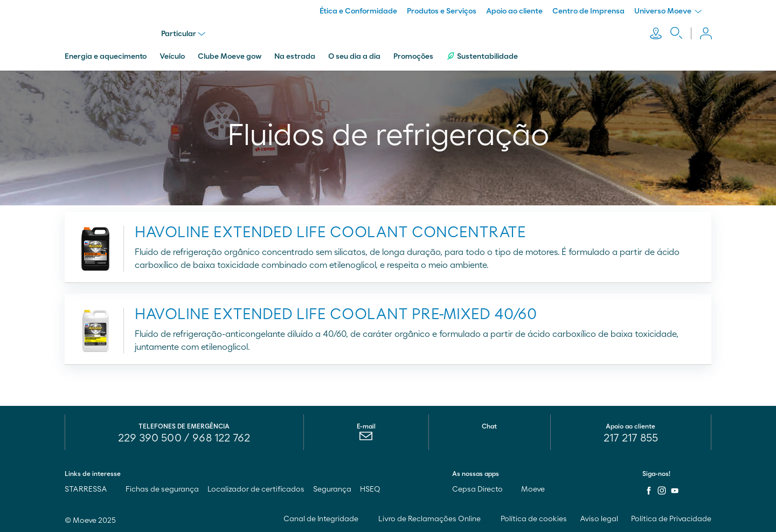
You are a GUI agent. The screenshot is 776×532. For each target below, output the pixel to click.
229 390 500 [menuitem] (150, 437)
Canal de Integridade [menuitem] (324, 518)
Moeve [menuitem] (538, 488)
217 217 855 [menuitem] (631, 437)
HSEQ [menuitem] (370, 488)
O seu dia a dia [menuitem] (354, 56)
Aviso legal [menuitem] (599, 518)
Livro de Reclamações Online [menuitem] (433, 518)
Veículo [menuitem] (172, 56)
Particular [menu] (184, 33)
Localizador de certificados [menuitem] (256, 488)
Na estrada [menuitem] (295, 56)
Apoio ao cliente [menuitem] (514, 11)
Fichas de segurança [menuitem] (162, 488)
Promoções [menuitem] (413, 56)
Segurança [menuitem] (332, 488)
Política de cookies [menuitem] (534, 518)
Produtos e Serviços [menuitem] (442, 11)
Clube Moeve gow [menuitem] (230, 56)
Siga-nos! (656, 473)
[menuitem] (366, 438)
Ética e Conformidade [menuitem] (358, 11)
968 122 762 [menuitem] (221, 437)
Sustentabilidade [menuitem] (482, 55)
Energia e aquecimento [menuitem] (106, 56)
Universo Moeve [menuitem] (668, 11)
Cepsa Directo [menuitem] (482, 488)
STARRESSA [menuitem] (91, 488)
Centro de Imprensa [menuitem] (588, 11)
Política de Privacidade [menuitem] (671, 518)
